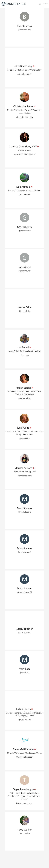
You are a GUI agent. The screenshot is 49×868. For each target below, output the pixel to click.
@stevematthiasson (25, 757)
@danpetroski (25, 194)
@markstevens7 (24, 552)
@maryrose (24, 673)
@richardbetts (25, 720)
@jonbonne (24, 355)
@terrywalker (24, 833)
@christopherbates (24, 117)
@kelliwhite (24, 438)
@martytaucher (24, 632)
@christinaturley (24, 74)
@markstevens (25, 512)
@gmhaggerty (24, 231)
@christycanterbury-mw (24, 154)
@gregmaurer (25, 271)
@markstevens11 (25, 592)
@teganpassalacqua (25, 803)
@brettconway (25, 30)
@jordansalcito (24, 398)
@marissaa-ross (25, 476)
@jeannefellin (25, 311)
